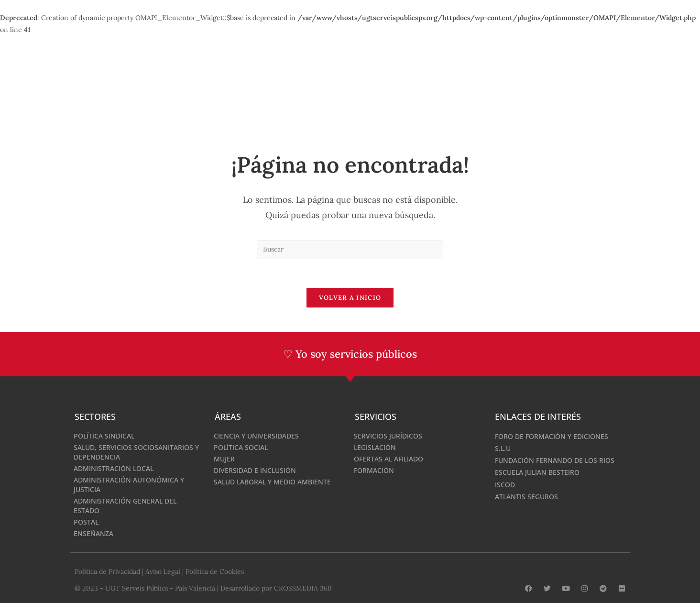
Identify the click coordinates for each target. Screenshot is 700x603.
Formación (374, 470)
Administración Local (114, 468)
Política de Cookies (215, 571)
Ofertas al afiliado (388, 459)
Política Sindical (104, 436)
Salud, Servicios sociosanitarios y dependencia (136, 452)
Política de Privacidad (107, 571)
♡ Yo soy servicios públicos (350, 354)
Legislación (375, 447)
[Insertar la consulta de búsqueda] (350, 250)
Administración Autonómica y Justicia (129, 485)
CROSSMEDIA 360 (303, 587)
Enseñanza (93, 533)
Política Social (241, 447)
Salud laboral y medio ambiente (272, 482)
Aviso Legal (163, 571)
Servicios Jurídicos (388, 436)
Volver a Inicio (350, 298)
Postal (86, 522)
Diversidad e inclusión (255, 470)
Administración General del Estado (125, 506)
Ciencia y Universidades (256, 436)
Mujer (224, 459)
